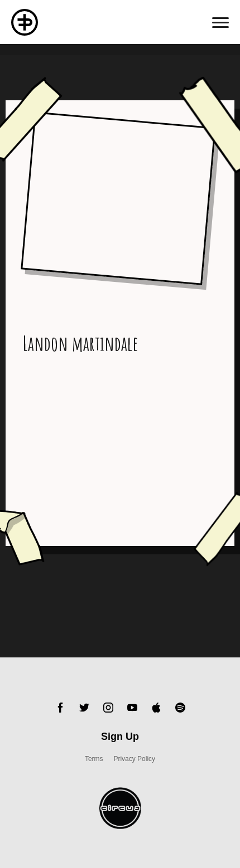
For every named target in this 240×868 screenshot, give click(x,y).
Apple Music (156, 708)
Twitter (84, 708)
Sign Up (120, 737)
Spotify (180, 708)
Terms (94, 759)
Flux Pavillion (25, 22)
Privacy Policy (134, 759)
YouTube (132, 708)
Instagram (108, 708)
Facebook (60, 708)
